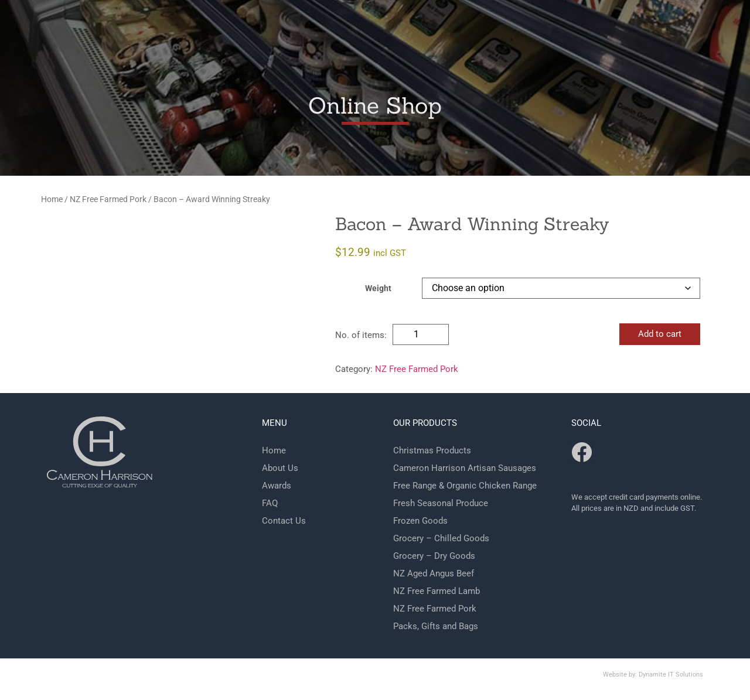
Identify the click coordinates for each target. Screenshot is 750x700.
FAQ (270, 503)
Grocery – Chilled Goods (441, 538)
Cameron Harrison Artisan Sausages (465, 468)
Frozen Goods (420, 521)
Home (52, 199)
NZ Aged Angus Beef (434, 573)
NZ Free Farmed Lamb (437, 591)
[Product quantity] (421, 334)
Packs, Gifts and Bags (436, 626)
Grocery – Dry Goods (434, 556)
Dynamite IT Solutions (671, 675)
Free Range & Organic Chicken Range (465, 486)
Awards (277, 486)
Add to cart (660, 334)
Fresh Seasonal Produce (441, 503)
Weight (378, 289)
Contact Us (284, 521)
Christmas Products (432, 450)
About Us (280, 468)
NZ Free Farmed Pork (108, 199)
